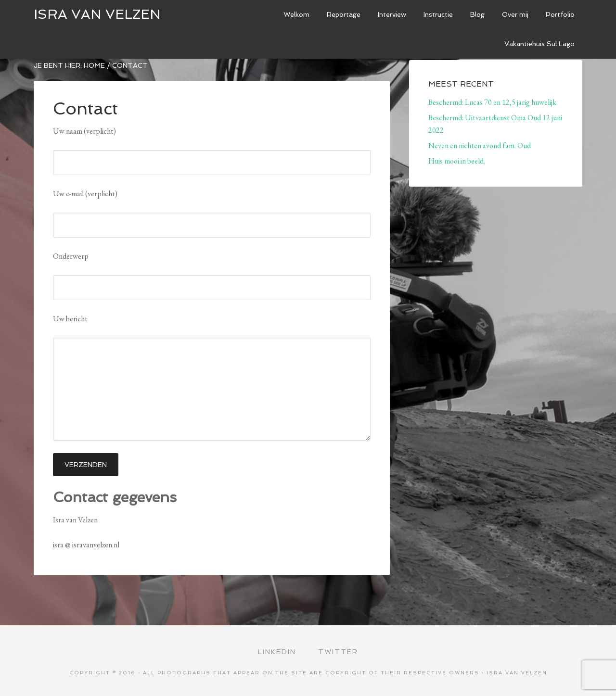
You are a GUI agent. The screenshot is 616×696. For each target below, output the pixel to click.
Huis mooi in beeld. (457, 161)
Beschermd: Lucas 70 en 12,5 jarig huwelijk (492, 102)
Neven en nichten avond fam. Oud (480, 146)
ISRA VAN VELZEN (97, 14)
